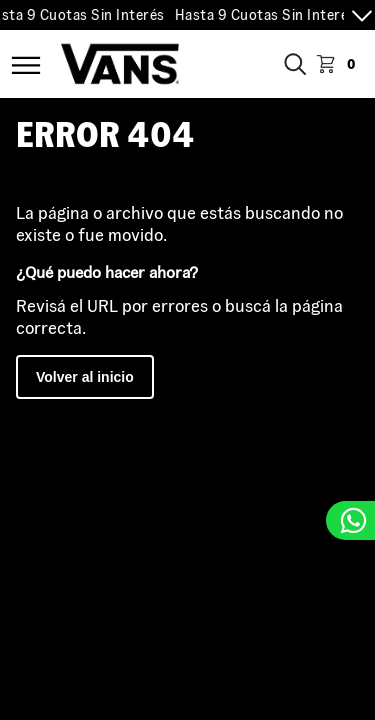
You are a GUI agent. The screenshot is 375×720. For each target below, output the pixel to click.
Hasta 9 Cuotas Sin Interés (267, 15)
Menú (26, 65)
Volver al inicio (85, 377)
